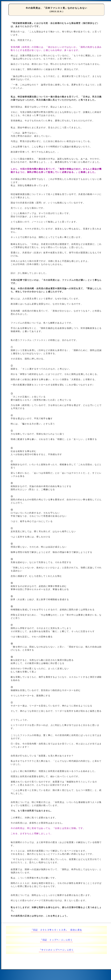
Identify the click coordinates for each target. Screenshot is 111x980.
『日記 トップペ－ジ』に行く (56, 940)
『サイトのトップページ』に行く (56, 950)
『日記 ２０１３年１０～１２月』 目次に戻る (57, 930)
